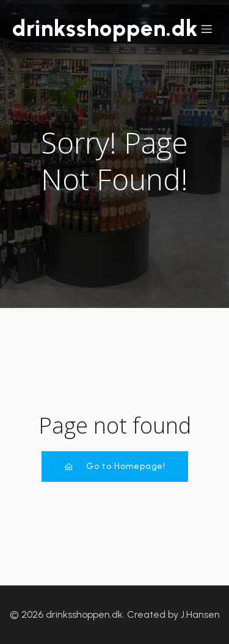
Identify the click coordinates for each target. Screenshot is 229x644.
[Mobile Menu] (206, 29)
